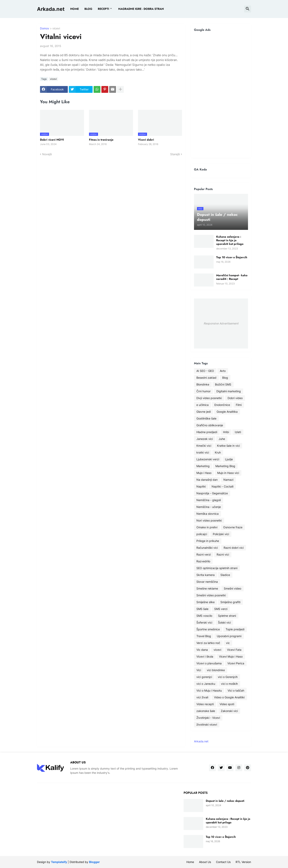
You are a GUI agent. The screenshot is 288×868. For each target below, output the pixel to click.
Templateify (59, 862)
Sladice (225, 575)
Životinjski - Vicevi (208, 718)
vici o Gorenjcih (228, 677)
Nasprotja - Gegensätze (212, 493)
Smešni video (232, 588)
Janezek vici (205, 439)
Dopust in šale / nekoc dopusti (225, 801)
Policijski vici (221, 534)
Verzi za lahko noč (208, 643)
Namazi (228, 480)
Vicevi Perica (236, 663)
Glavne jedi (204, 412)
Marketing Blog (225, 466)
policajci (202, 534)
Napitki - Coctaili (222, 486)
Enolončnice (222, 405)
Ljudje (229, 459)
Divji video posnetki (209, 398)
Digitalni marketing (229, 391)
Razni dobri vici (234, 548)
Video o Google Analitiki (229, 697)
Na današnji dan (207, 480)
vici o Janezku (206, 684)
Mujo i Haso (204, 473)
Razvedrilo (203, 561)
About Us (205, 862)
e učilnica (202, 405)
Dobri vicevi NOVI (52, 140)
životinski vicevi (207, 724)
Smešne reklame (207, 588)
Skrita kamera (205, 575)
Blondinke (203, 384)
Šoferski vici (204, 622)
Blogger (94, 862)
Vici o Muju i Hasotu (209, 690)
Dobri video (235, 398)
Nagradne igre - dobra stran (141, 9)
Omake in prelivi (207, 527)
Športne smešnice (208, 629)
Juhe (222, 439)
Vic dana (202, 650)
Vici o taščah (236, 690)
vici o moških (229, 684)
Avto (223, 371)
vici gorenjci (204, 677)
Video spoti (227, 704)
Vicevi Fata (234, 650)
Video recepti (205, 704)
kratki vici (203, 452)
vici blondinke (216, 670)
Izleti (238, 432)
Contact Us (223, 862)
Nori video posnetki (209, 520)
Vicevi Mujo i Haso (231, 656)
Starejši (175, 154)
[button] (248, 9)
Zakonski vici (229, 711)
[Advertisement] (221, 95)
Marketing (203, 466)
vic (228, 643)
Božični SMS (223, 384)
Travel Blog (204, 636)
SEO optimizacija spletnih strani (217, 568)
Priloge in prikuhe (208, 541)
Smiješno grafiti (230, 602)
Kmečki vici (204, 446)
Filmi (239, 405)
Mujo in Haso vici (228, 473)
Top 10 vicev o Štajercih (232, 257)
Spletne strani (227, 616)
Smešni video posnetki (211, 595)
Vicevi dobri (146, 140)
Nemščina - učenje (209, 507)
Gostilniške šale (206, 418)
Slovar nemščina (207, 582)
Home (74, 9)
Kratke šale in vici (228, 446)
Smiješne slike (205, 602)
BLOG (88, 9)
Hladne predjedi (207, 432)
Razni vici (223, 554)
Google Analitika (227, 412)
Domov (45, 29)
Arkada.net (51, 9)
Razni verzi (204, 554)
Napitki (201, 486)
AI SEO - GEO (205, 371)
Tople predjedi (235, 629)
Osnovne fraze (233, 527)
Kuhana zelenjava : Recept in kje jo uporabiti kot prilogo (230, 240)
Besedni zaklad (206, 378)
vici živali (202, 697)
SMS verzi (221, 609)
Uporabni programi (229, 636)
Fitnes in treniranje (101, 140)
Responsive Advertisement (221, 323)
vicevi (56, 29)
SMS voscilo (204, 616)
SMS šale (202, 609)
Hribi (226, 432)
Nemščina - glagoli (209, 500)
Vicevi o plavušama (209, 663)
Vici (199, 670)
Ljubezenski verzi (208, 459)
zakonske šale (206, 711)
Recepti (103, 9)
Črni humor (203, 391)
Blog (225, 378)
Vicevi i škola (205, 656)
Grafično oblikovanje (210, 425)
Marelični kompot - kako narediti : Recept (232, 277)
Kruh (218, 452)
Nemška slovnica (207, 514)
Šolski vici (224, 622)
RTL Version (243, 862)
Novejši (47, 154)
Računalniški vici (207, 548)
